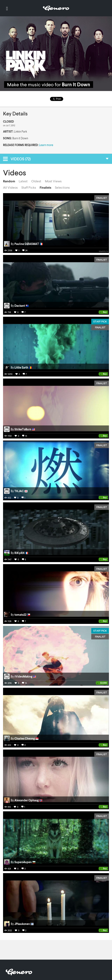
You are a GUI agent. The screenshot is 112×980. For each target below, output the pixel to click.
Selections (62, 187)
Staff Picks (29, 187)
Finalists (45, 187)
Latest (23, 181)
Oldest (36, 181)
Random (9, 181)
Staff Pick (100, 321)
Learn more (46, 145)
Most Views (53, 181)
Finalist (102, 198)
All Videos (10, 187)
